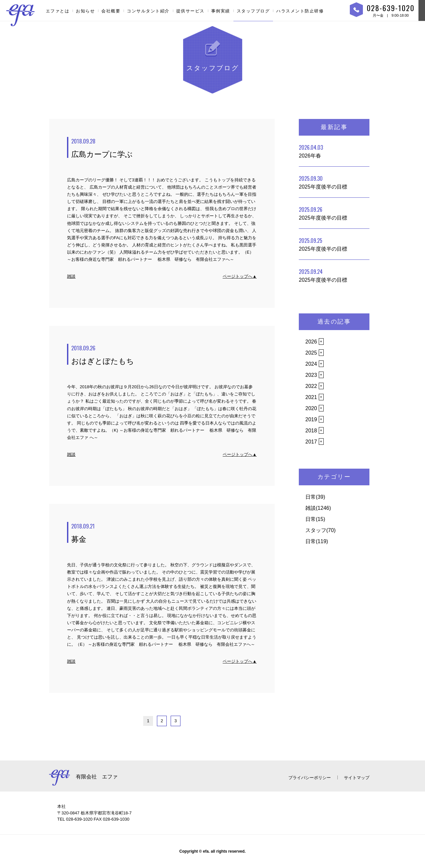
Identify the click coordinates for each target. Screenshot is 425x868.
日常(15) (315, 519)
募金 (164, 533)
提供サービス (190, 11)
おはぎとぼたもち (164, 355)
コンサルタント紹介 (148, 11)
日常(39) (315, 497)
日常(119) (317, 541)
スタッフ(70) (320, 530)
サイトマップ (357, 778)
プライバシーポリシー (310, 778)
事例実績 (221, 11)
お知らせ (85, 11)
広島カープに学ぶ (164, 148)
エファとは (58, 11)
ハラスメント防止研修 (300, 11)
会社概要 (111, 11)
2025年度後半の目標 (323, 182)
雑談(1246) (318, 508)
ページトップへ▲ (240, 276)
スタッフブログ (253, 11)
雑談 (71, 276)
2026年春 (311, 151)
